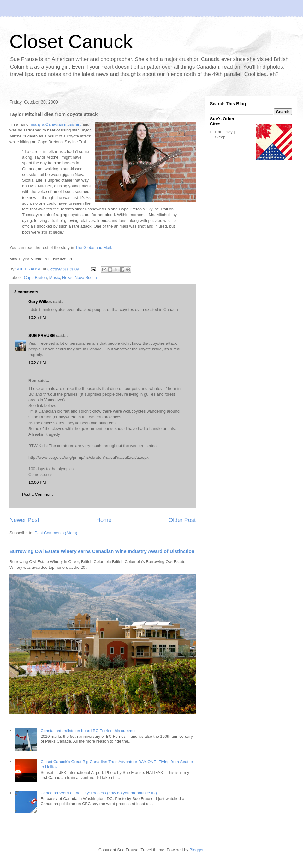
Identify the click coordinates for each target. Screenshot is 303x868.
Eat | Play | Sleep (225, 134)
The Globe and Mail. (94, 248)
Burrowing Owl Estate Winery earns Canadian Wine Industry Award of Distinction (102, 551)
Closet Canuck (71, 42)
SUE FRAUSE (42, 335)
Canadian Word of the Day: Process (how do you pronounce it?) (98, 793)
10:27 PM (37, 363)
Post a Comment (37, 494)
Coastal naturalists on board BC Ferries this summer (88, 731)
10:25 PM (37, 317)
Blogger (196, 850)
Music (55, 278)
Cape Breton (36, 278)
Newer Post (24, 520)
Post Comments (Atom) (56, 533)
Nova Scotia (86, 278)
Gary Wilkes (40, 302)
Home (104, 520)
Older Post (182, 520)
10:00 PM (37, 482)
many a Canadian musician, (56, 124)
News (67, 278)
